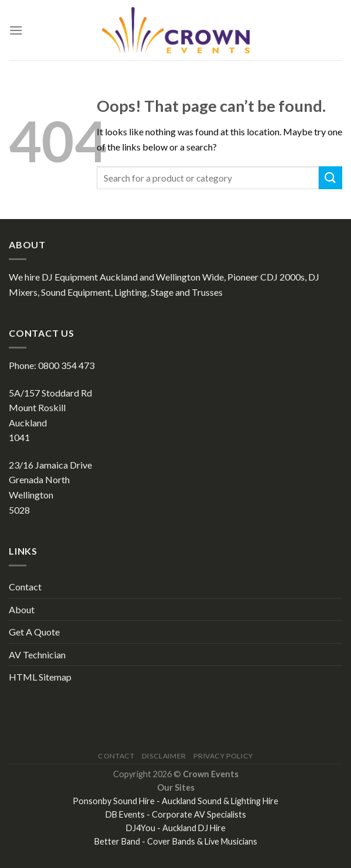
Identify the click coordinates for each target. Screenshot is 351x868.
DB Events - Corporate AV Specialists (176, 814)
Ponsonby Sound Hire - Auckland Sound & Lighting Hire (175, 801)
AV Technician (37, 655)
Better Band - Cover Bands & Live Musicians (176, 841)
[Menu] (16, 30)
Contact (25, 587)
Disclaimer (164, 756)
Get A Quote (34, 632)
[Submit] (330, 178)
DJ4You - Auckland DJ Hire (176, 828)
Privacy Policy (223, 756)
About (22, 609)
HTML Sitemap (40, 677)
